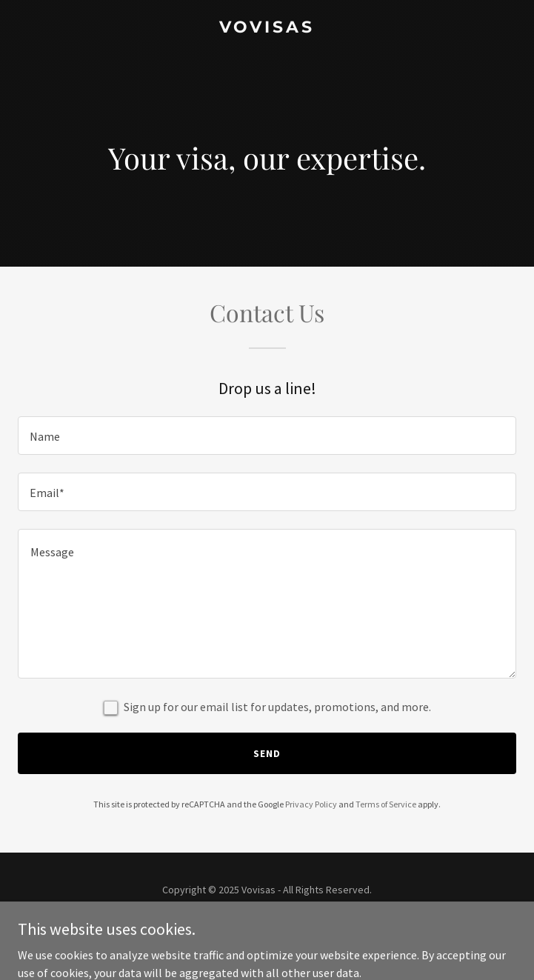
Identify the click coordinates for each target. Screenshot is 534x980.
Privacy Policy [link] (311, 804)
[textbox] (267, 436)
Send (267, 753)
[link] (267, 28)
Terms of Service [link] (386, 804)
